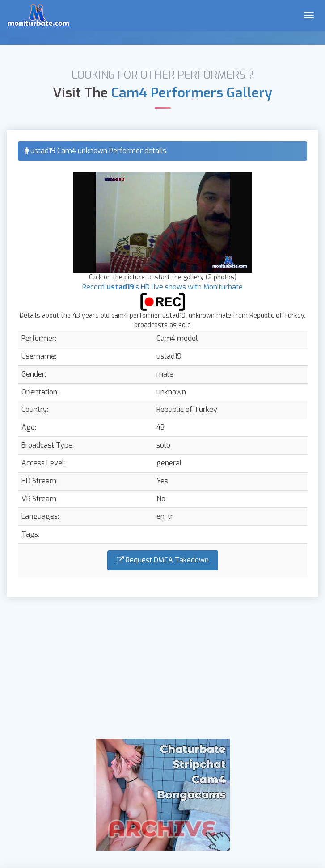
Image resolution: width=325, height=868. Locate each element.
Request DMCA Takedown (163, 560)
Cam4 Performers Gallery (192, 93)
